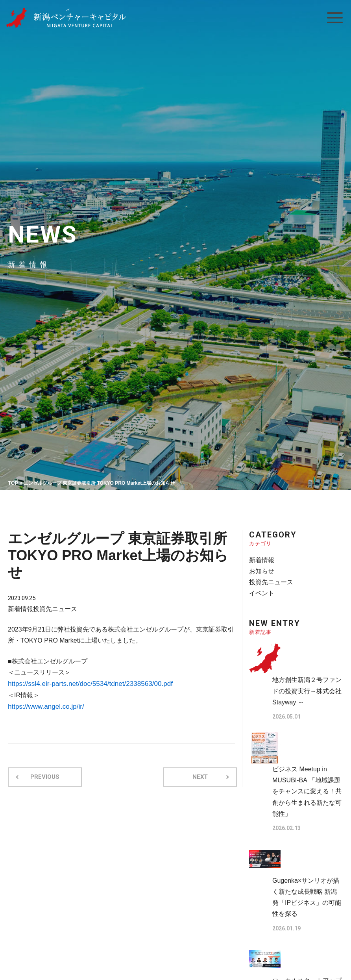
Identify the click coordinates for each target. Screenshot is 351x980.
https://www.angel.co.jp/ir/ (43, 704)
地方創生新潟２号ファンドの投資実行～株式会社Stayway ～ (308, 686)
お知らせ (261, 569)
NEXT (202, 774)
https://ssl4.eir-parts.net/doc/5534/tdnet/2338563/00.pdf (85, 682)
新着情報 (20, 607)
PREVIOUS (43, 774)
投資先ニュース (52, 607)
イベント (261, 590)
